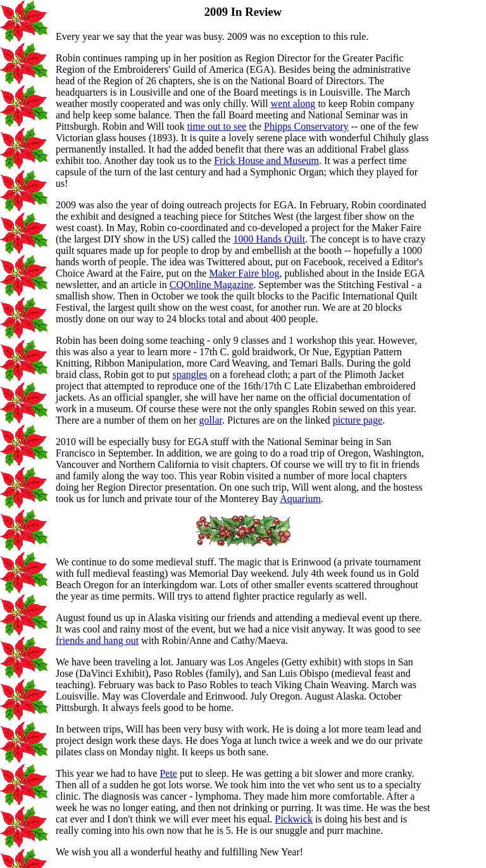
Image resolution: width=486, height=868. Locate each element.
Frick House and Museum (266, 160)
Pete (168, 773)
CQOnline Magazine (212, 285)
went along (293, 104)
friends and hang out (97, 640)
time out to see (217, 126)
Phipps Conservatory (306, 126)
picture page (358, 420)
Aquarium (300, 499)
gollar (211, 420)
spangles (190, 374)
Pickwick (294, 819)
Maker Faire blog (244, 273)
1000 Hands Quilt (269, 239)
